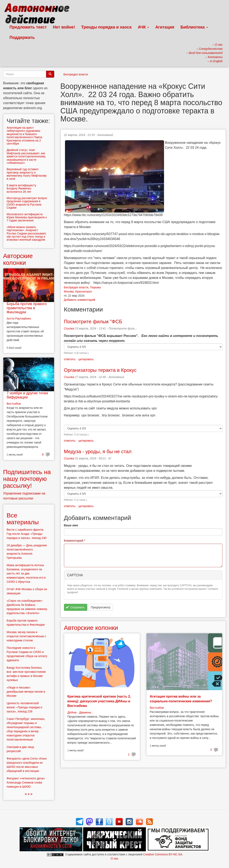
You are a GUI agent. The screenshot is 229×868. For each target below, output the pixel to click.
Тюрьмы (95, 287)
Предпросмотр (101, 607)
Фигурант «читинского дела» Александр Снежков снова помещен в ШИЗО (26, 782)
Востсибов (157, 708)
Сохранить (75, 607)
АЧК (143, 27)
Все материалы (23, 519)
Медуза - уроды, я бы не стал (98, 451)
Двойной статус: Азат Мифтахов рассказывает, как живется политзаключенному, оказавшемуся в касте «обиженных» (26, 156)
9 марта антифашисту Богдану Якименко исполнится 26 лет (21, 188)
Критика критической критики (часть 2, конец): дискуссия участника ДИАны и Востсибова (99, 701)
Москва (69, 291)
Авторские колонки (91, 628)
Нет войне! (64, 27)
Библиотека (194, 27)
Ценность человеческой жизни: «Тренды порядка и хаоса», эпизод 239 (24, 707)
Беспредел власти (76, 74)
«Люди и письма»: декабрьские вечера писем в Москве (26, 692)
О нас (114, 858)
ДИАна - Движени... (80, 712)
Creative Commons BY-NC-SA (163, 854)
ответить (70, 359)
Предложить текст (28, 27)
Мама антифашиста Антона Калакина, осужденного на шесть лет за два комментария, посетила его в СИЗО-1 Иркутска (26, 573)
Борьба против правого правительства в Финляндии (27, 308)
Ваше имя (71, 525)
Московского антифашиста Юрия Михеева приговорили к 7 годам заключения (27, 217)
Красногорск (84, 291)
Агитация (165, 27)
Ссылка (69, 328)
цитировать (86, 359)
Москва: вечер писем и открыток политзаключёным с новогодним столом (26, 636)
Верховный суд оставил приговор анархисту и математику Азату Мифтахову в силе (27, 174)
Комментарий (75, 541)
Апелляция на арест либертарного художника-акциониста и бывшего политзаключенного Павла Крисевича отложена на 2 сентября (24, 136)
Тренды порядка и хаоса (106, 27)
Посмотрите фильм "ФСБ (93, 322)
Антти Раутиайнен (19, 319)
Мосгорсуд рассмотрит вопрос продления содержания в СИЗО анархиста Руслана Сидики (27, 203)
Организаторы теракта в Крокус (100, 370)
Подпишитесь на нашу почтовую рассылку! (27, 479)
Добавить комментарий (80, 300)
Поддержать (22, 37)
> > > (29, 794)
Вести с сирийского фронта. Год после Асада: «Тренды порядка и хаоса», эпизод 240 (27, 534)
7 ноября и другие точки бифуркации (27, 395)
